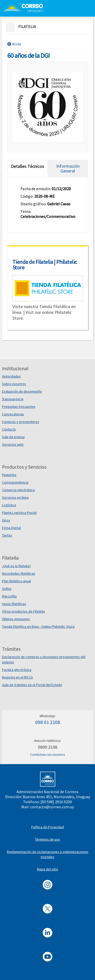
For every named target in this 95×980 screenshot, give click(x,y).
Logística (9, 505)
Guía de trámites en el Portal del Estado (32, 685)
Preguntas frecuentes (19, 407)
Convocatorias (13, 414)
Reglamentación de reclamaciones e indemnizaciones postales (48, 854)
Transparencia (13, 399)
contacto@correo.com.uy (52, 807)
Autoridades (11, 376)
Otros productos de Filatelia (23, 611)
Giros (6, 520)
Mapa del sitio (48, 869)
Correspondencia (15, 482)
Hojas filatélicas (14, 604)
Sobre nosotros (14, 384)
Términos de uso (48, 839)
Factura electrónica (17, 670)
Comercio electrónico (18, 490)
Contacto (9, 429)
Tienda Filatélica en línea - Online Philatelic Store (38, 626)
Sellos (7, 589)
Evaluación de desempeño (22, 391)
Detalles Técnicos (27, 166)
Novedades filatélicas (19, 573)
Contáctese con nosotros (48, 755)
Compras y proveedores (21, 422)
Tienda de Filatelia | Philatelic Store (45, 265)
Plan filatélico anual (16, 581)
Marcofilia (9, 596)
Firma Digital (11, 528)
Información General (68, 168)
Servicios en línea (15, 497)
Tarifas (7, 535)
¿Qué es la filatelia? (16, 566)
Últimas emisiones (16, 619)
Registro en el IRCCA (17, 677)
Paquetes (9, 475)
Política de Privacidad (48, 827)
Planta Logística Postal (19, 513)
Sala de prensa (13, 437)
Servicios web (13, 444)
